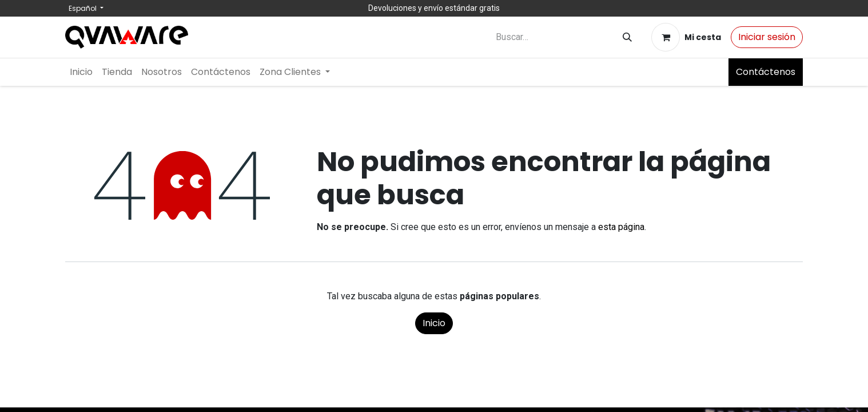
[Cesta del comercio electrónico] (686, 37)
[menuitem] (81, 72)
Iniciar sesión (767, 37)
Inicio (434, 323)
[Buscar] (627, 37)
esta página (621, 227)
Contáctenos (766, 72)
